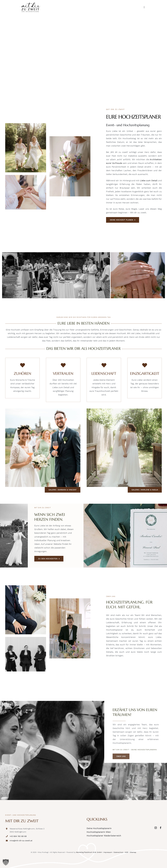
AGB (126, 852)
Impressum (108, 852)
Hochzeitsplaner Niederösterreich (104, 836)
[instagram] (156, 828)
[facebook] (161, 828)
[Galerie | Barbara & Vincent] (63, 490)
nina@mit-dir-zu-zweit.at (21, 841)
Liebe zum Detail (149, 181)
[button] (6, 862)
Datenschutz (118, 852)
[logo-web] (31, 4)
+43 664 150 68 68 (18, 836)
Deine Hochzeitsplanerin (99, 828)
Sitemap (133, 852)
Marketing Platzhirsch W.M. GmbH (89, 852)
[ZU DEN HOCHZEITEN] (49, 559)
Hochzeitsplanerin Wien (99, 832)
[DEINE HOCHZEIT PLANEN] (123, 220)
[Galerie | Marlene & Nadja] (145, 490)
